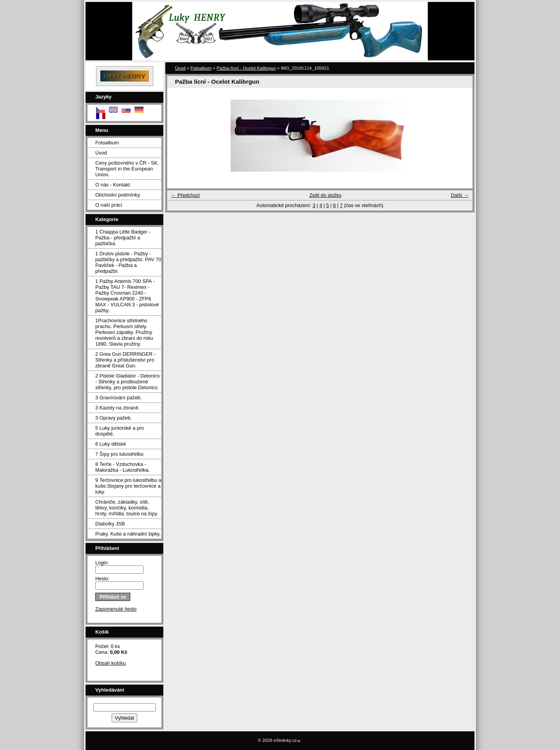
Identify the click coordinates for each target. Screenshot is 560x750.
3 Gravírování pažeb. (119, 398)
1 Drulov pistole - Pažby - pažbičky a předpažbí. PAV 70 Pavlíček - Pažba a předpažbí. (128, 262)
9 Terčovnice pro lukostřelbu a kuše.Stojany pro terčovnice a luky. (128, 486)
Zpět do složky (325, 195)
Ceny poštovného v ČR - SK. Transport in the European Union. (127, 169)
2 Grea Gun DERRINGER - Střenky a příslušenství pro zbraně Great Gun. (125, 360)
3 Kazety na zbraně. (117, 408)
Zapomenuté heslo (116, 609)
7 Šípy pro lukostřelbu (119, 454)
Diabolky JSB (110, 524)
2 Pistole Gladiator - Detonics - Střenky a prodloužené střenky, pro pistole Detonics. (128, 382)
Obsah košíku (110, 663)
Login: (102, 563)
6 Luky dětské (111, 444)
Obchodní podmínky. (118, 195)
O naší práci (109, 205)
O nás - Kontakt (113, 185)
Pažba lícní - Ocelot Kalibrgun (246, 68)
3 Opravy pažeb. (114, 418)
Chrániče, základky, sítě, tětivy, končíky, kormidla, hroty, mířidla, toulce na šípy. (127, 508)
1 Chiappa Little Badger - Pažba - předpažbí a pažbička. (123, 238)
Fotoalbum (107, 143)
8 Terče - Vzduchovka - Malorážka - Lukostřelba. (122, 467)
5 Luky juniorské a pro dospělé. (120, 431)
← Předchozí (185, 195)
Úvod (101, 153)
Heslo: (102, 579)
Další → (460, 195)
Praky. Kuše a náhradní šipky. (128, 534)
